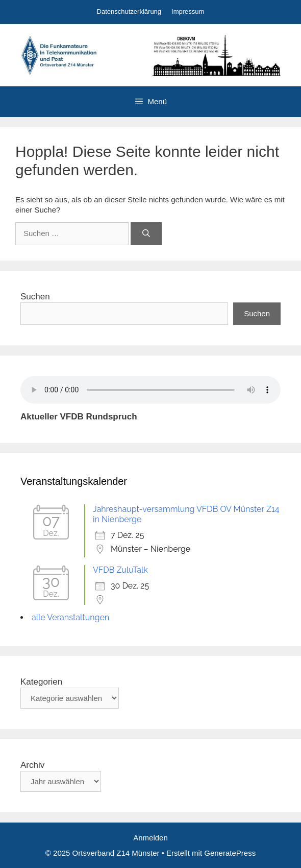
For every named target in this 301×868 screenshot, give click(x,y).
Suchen (35, 297)
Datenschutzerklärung (129, 11)
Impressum (188, 11)
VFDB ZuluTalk (120, 570)
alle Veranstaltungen (70, 617)
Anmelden (150, 838)
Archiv (32, 765)
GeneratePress (230, 853)
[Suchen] (146, 234)
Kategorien (41, 682)
